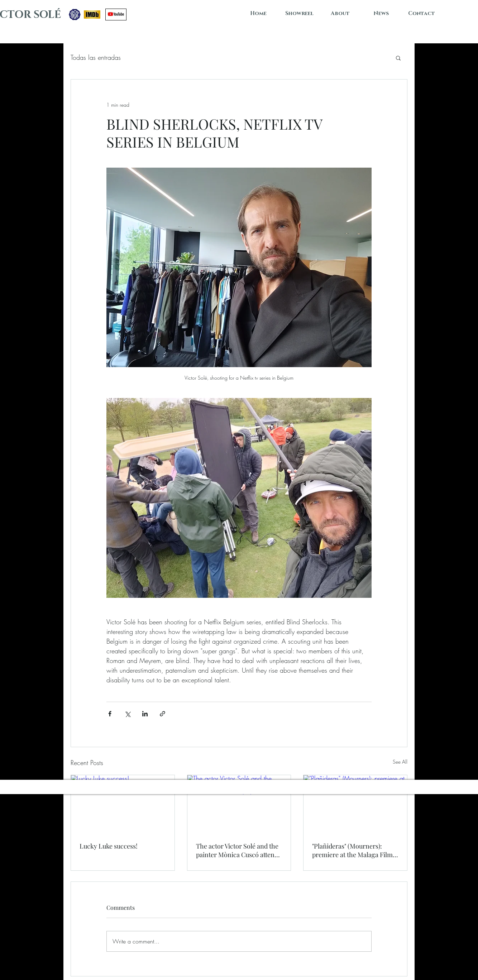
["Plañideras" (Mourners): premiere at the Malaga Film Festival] (355, 804)
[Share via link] (162, 714)
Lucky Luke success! (109, 846)
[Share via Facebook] (110, 714)
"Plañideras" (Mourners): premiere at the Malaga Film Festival (352, 850)
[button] (398, 58)
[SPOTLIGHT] (75, 15)
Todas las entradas (96, 57)
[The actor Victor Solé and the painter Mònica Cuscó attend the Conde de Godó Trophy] (239, 804)
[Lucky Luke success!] (123, 804)
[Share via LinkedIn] (145, 714)
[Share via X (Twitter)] (127, 714)
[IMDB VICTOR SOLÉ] (92, 15)
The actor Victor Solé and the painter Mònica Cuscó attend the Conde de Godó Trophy (237, 850)
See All (400, 762)
